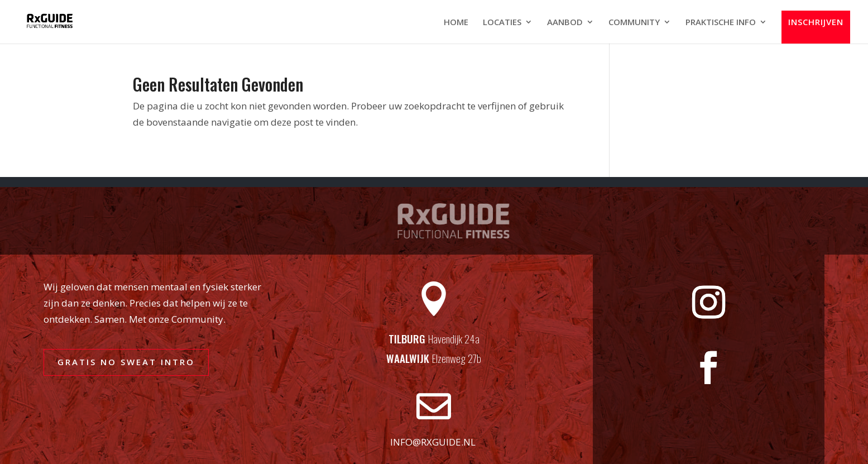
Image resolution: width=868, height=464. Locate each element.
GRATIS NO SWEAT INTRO (126, 362)
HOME (456, 23)
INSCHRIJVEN (816, 22)
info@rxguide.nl (433, 442)
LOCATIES (502, 23)
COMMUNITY (634, 23)
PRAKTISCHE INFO (721, 23)
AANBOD (565, 23)
